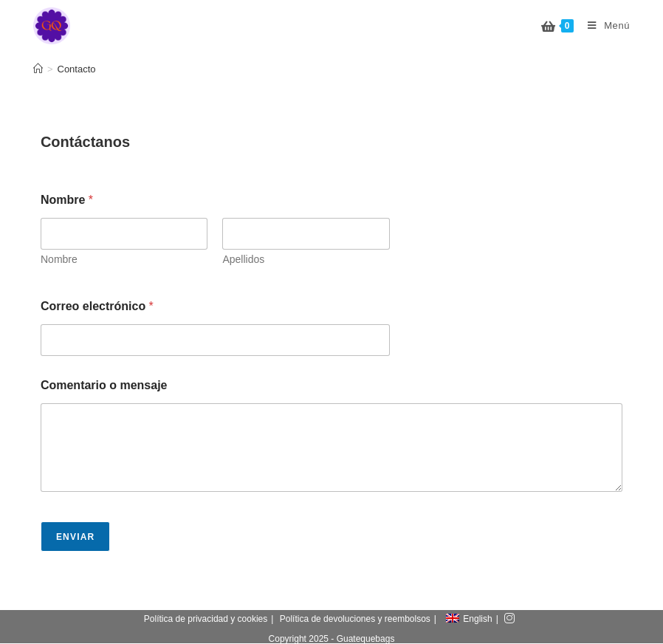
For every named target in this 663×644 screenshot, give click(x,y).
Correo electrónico (97, 306)
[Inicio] (38, 69)
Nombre (59, 259)
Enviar (76, 537)
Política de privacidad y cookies (206, 620)
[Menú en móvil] (603, 25)
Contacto (77, 69)
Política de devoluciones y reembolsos (355, 620)
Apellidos (243, 259)
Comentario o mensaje (104, 385)
